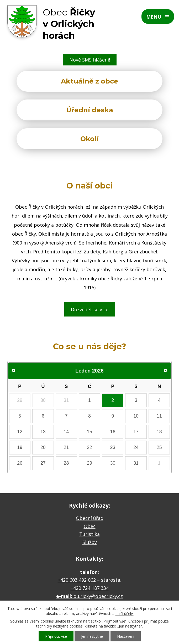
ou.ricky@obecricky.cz (98, 596)
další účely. (125, 614)
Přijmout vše (56, 636)
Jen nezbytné (92, 636)
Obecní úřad (90, 518)
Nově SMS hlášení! (90, 60)
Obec (90, 526)
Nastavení (126, 636)
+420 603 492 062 (77, 580)
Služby (90, 542)
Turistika (89, 534)
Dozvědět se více (90, 309)
